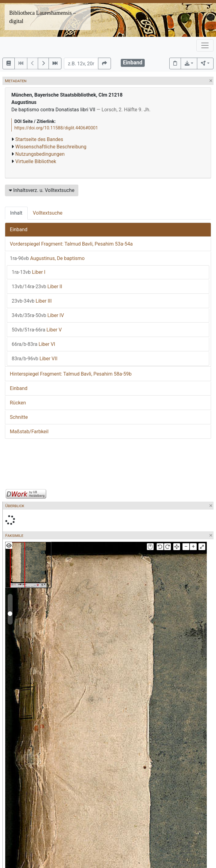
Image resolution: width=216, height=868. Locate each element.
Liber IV (38, 315)
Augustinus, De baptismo (47, 258)
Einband (19, 229)
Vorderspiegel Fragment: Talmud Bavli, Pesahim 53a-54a (71, 244)
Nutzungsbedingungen (40, 154)
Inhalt (16, 213)
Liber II (37, 287)
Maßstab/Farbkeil (29, 432)
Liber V (37, 330)
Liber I (29, 272)
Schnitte (19, 417)
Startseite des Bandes (39, 139)
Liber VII (35, 359)
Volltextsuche (48, 213)
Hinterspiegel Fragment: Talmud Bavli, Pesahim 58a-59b (71, 374)
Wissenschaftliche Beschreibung (51, 147)
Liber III (32, 301)
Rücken (18, 403)
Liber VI (33, 344)
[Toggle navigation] (205, 45)
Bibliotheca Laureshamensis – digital (43, 17)
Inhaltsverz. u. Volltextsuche (42, 190)
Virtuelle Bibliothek (36, 161)
